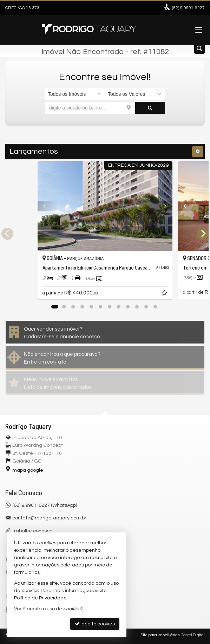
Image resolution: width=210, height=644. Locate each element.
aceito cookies (95, 624)
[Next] (162, 206)
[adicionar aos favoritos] (165, 294)
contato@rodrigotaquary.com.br (49, 518)
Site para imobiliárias (160, 635)
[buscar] (150, 108)
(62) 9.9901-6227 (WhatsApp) (45, 505)
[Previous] (48, 206)
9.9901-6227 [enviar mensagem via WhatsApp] (188, 8)
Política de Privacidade (40, 598)
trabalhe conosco (32, 531)
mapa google (28, 470)
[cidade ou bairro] (90, 108)
